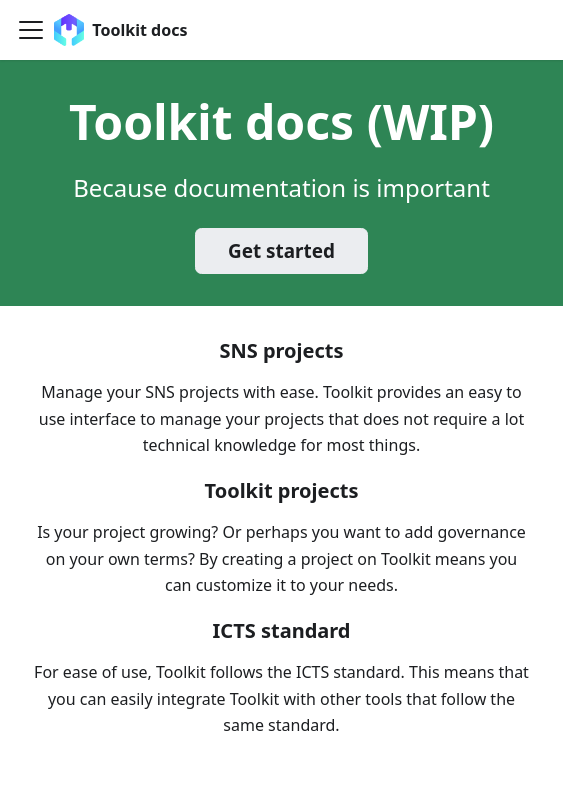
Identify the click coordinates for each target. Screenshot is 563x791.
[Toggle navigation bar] (31, 30)
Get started (281, 251)
